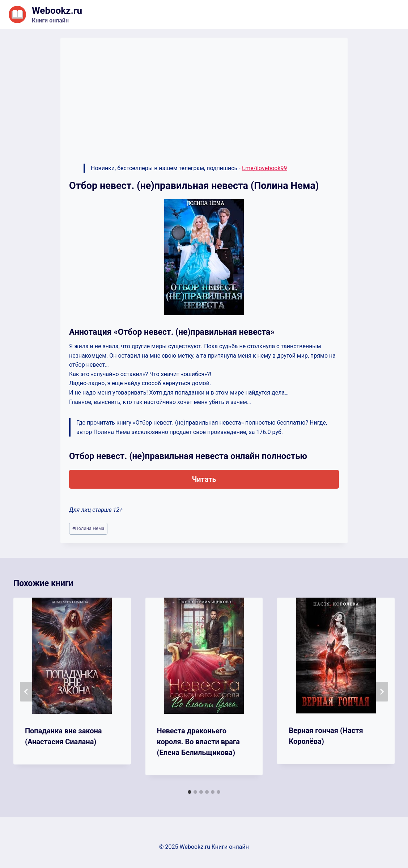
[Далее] (382, 692)
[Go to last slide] (26, 692)
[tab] (190, 792)
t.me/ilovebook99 (265, 168)
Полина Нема (88, 528)
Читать (204, 479)
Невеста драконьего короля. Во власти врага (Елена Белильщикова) (198, 742)
